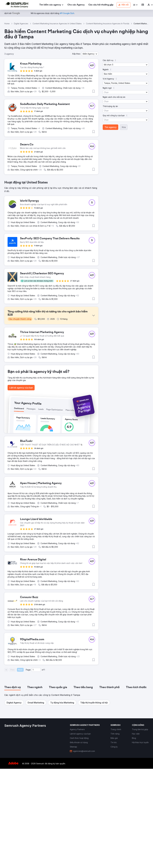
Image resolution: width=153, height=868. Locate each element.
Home (7, 24)
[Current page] (36, 735)
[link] (76, 5)
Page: (28, 735)
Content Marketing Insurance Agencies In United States (57, 24)
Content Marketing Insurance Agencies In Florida (108, 24)
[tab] (13, 752)
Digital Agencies (21, 24)
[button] (135, 5)
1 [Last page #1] (45, 735)
